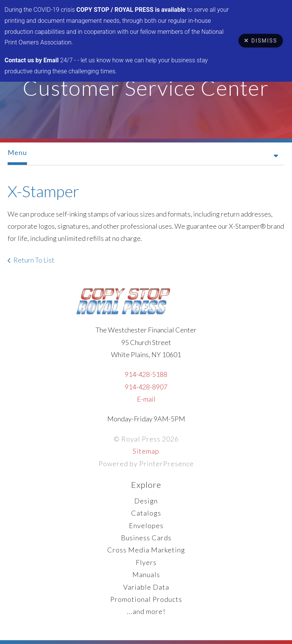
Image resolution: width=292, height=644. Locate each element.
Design (146, 501)
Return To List (34, 260)
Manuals (146, 574)
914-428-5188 (146, 374)
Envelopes (146, 525)
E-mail (146, 399)
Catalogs (146, 513)
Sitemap (146, 451)
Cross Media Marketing (146, 550)
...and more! (146, 611)
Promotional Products (146, 599)
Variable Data (146, 587)
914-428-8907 (146, 387)
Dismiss (261, 41)
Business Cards (146, 538)
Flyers (146, 562)
